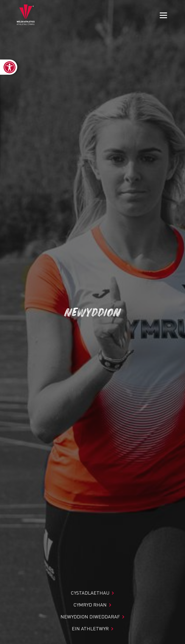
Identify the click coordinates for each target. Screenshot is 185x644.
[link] (9, 67)
